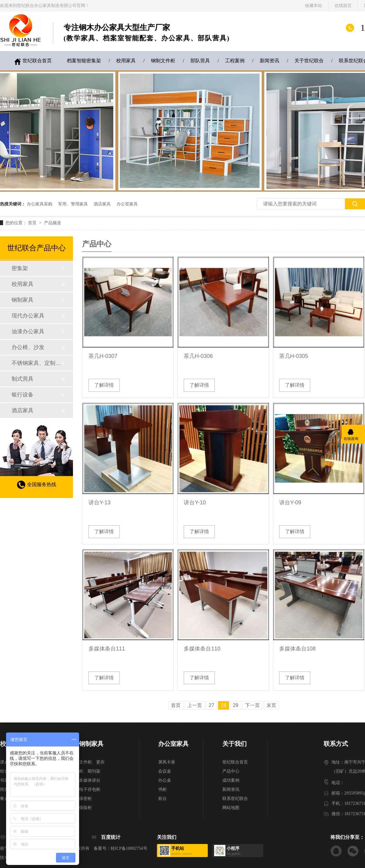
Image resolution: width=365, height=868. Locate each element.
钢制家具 (23, 300)
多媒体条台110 (202, 649)
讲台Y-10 (195, 503)
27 (211, 705)
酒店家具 (102, 204)
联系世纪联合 (235, 799)
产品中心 (231, 771)
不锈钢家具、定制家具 (36, 363)
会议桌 (165, 771)
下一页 (252, 705)
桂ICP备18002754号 (129, 848)
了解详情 (104, 385)
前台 (162, 799)
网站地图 (231, 808)
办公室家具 (127, 204)
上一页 (195, 705)
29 (236, 705)
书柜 (162, 789)
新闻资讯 (269, 61)
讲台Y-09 (290, 503)
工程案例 (235, 61)
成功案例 (231, 780)
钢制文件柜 (163, 61)
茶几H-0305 (294, 356)
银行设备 (23, 395)
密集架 (20, 268)
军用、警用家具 (73, 204)
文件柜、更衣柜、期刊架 (92, 767)
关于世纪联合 (309, 61)
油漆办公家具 (28, 331)
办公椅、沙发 (28, 347)
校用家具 (126, 61)
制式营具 (23, 379)
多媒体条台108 (297, 649)
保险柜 (85, 808)
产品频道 (53, 223)
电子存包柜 (90, 789)
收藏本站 (314, 6)
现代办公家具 (28, 316)
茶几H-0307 (103, 356)
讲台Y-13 (99, 503)
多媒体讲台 (90, 780)
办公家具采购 (40, 204)
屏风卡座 (167, 762)
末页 (271, 705)
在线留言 (343, 6)
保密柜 (85, 799)
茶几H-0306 (198, 356)
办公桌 (165, 780)
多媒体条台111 (107, 649)
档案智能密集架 (84, 61)
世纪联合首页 (37, 61)
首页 (33, 223)
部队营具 (200, 61)
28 (224, 705)
